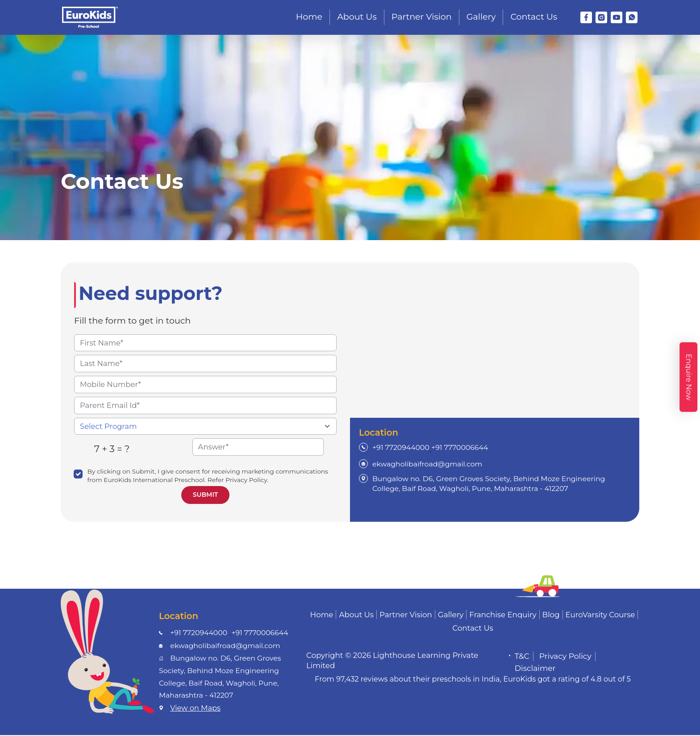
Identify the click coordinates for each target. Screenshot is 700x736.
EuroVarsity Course (600, 615)
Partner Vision (422, 17)
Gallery (481, 17)
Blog (551, 615)
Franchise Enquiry (503, 615)
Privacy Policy (565, 657)
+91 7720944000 (401, 448)
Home (309, 17)
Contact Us (534, 17)
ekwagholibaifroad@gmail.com (427, 465)
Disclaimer (535, 669)
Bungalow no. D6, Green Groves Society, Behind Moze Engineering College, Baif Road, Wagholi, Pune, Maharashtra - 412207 (489, 484)
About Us (357, 17)
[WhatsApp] (632, 17)
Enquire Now (689, 377)
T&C (522, 657)
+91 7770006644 (460, 448)
